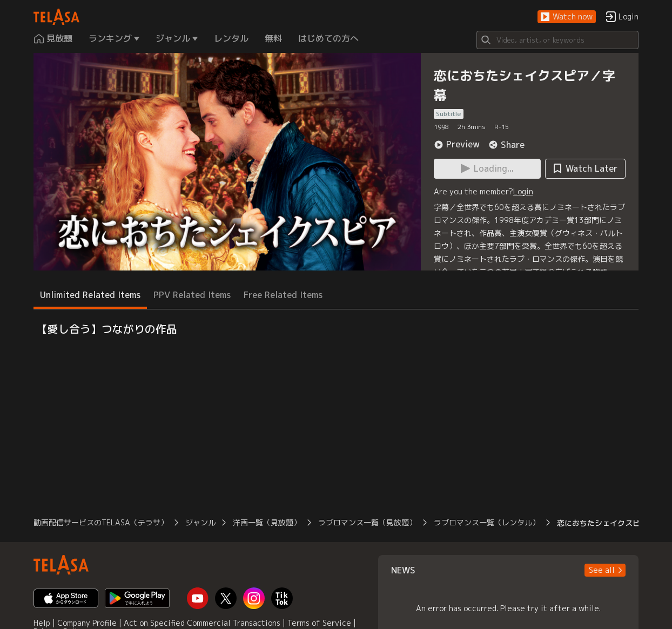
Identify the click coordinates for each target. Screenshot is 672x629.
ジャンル (200, 522)
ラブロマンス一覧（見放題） (367, 522)
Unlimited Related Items (90, 295)
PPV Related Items (192, 295)
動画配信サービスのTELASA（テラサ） (101, 522)
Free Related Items (283, 295)
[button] (567, 17)
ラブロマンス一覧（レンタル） (487, 522)
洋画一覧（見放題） (267, 522)
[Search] (557, 40)
